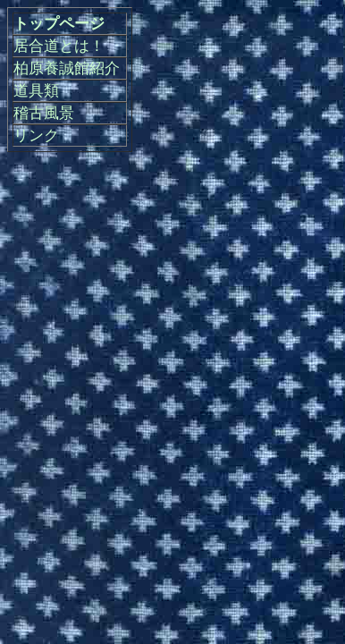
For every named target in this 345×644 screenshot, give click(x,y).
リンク (36, 136)
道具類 (36, 91)
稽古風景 (44, 113)
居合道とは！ (59, 46)
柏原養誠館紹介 (67, 68)
